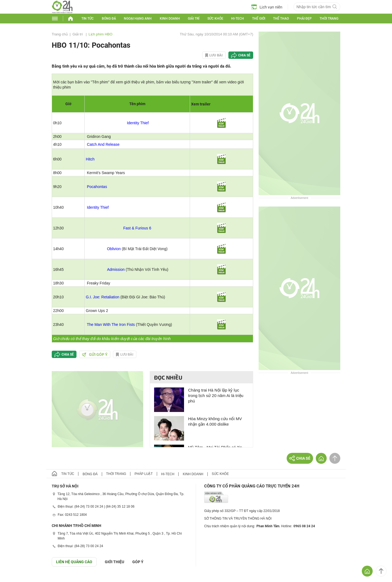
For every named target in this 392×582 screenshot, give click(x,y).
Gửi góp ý (95, 354)
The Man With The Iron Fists (111, 325)
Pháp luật (143, 474)
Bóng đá (109, 19)
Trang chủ (60, 34)
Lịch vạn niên (267, 7)
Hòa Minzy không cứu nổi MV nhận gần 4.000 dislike (215, 421)
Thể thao (281, 19)
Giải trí (194, 19)
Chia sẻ (244, 55)
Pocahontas (97, 187)
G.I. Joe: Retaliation (102, 297)
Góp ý (138, 562)
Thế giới (259, 19)
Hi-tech (238, 19)
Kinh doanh (170, 19)
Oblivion (114, 249)
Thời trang (329, 19)
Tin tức (88, 19)
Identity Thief (138, 123)
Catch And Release (103, 144)
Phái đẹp (304, 19)
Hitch (90, 159)
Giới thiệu (114, 562)
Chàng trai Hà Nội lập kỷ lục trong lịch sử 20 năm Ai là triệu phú (216, 395)
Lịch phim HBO (100, 34)
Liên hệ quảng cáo (74, 562)
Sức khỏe (215, 19)
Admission (116, 269)
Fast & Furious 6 (137, 228)
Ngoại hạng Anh (138, 19)
